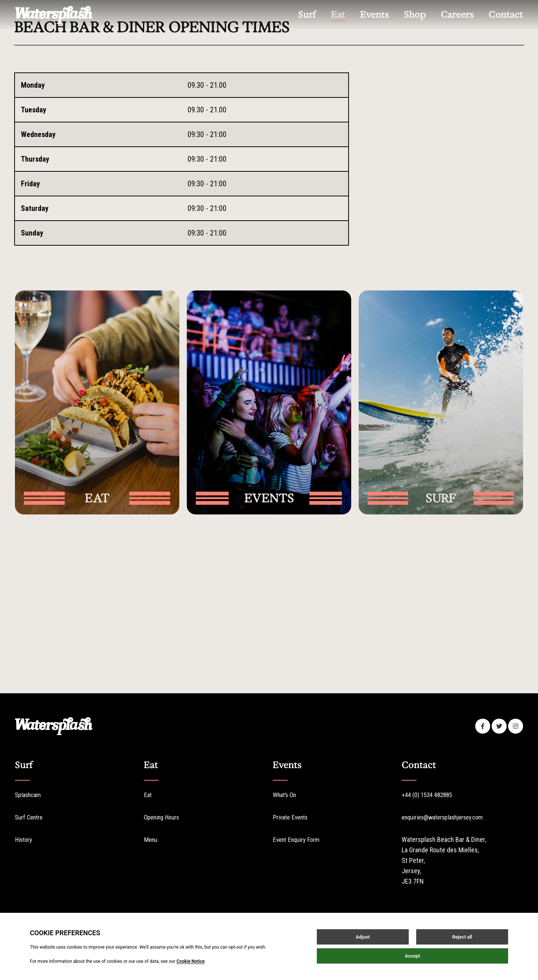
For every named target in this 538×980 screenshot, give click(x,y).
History (25, 839)
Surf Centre (31, 816)
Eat (148, 794)
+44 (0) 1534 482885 (430, 794)
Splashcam (484, 126)
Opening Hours (164, 816)
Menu (151, 839)
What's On (286, 794)
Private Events (292, 816)
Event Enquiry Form (299, 839)
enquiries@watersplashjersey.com (448, 816)
